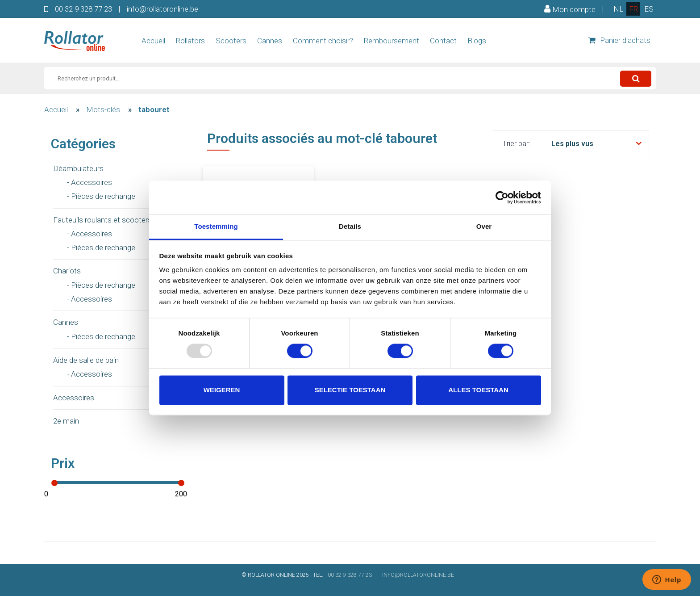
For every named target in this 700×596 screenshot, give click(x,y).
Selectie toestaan (350, 390)
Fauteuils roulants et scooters (102, 220)
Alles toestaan (478, 390)
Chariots (67, 271)
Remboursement (392, 41)
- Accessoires (90, 182)
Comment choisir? (323, 41)
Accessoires (74, 398)
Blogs (477, 41)
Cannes (270, 41)
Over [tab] (484, 226)
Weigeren (222, 390)
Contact (443, 41)
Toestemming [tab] (216, 226)
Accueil (153, 41)
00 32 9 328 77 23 (83, 9)
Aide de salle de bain (86, 360)
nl (618, 9)
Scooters (231, 41)
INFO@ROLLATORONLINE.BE (418, 575)
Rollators (190, 41)
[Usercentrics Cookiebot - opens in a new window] (502, 197)
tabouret (154, 109)
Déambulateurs (78, 168)
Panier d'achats (619, 40)
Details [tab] (350, 226)
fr (633, 9)
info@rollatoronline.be (162, 9)
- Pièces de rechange (101, 196)
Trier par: (516, 143)
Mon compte (570, 9)
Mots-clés (103, 109)
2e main (66, 421)
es (649, 9)
